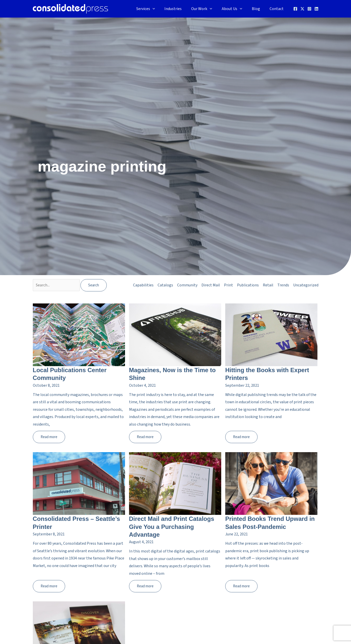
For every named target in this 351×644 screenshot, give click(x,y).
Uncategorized (306, 285)
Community (187, 285)
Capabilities (143, 285)
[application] (161, 9)
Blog (258, 9)
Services (154, 9)
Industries (180, 9)
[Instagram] (309, 9)
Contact (277, 9)
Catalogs (165, 285)
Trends (283, 285)
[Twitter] (302, 9)
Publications (248, 285)
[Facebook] (295, 9)
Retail (268, 285)
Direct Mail (211, 285)
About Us (236, 9)
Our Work (207, 9)
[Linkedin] (316, 9)
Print (228, 285)
